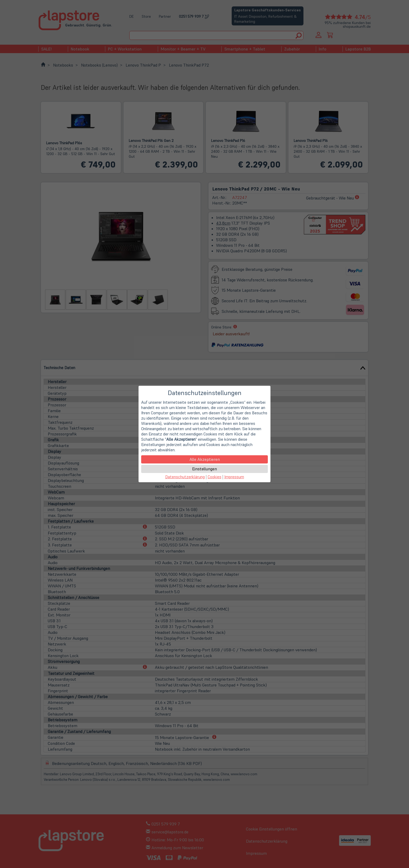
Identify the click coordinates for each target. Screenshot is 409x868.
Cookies (215, 477)
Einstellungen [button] (204, 469)
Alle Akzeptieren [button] (205, 459)
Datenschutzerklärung (185, 477)
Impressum (234, 477)
